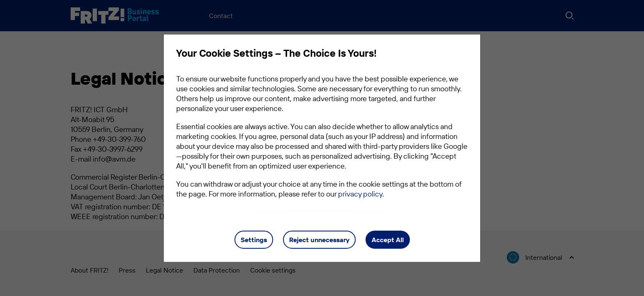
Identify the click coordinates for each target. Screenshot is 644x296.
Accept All (388, 240)
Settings (254, 240)
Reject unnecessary (319, 240)
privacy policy (360, 194)
